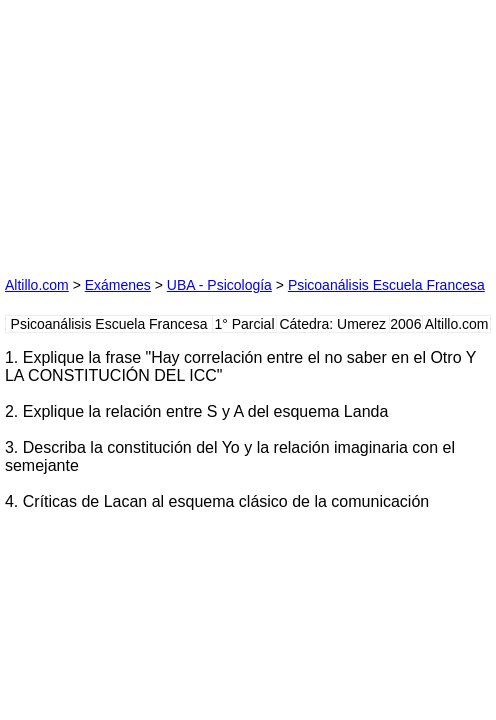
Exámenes (118, 285)
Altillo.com (37, 285)
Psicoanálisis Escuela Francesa (386, 285)
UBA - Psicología (219, 285)
